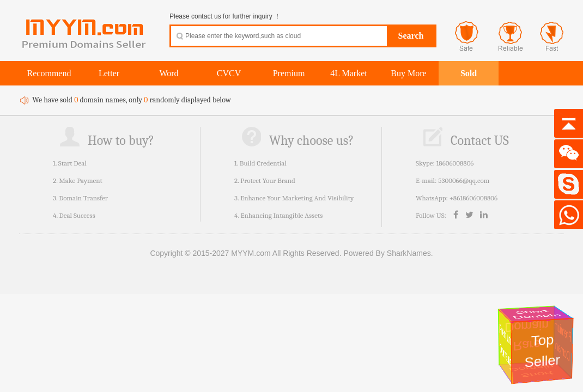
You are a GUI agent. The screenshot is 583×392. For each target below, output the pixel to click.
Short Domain (537, 315)
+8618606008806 (473, 198)
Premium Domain (563, 342)
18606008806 (455, 163)
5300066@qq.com (464, 180)
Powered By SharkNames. (388, 253)
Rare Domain (528, 335)
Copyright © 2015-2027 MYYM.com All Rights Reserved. (245, 253)
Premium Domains (505, 345)
